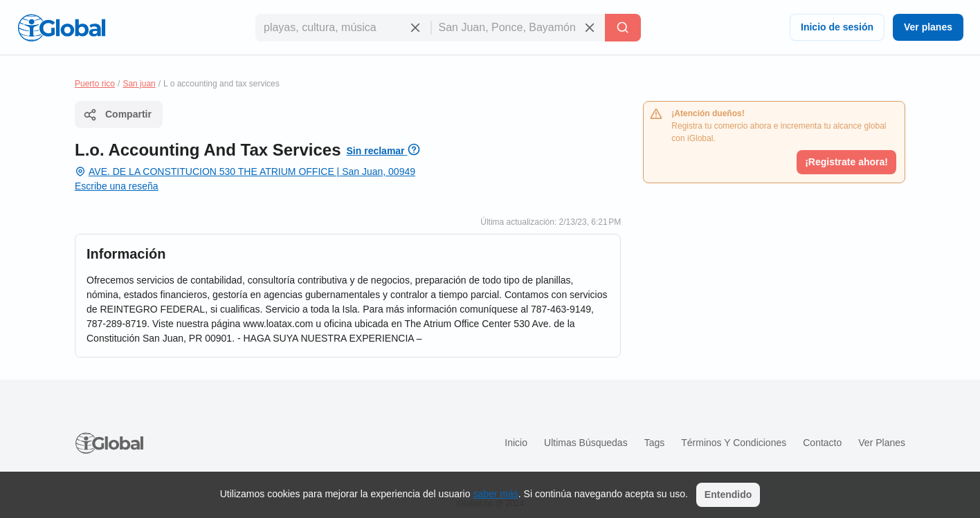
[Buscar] (623, 28)
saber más (495, 494)
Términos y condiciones (734, 443)
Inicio (516, 443)
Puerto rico (95, 84)
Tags (655, 443)
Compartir (117, 115)
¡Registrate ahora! (846, 162)
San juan (139, 84)
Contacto (822, 443)
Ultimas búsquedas (586, 443)
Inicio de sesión (837, 27)
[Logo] (62, 28)
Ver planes (928, 27)
